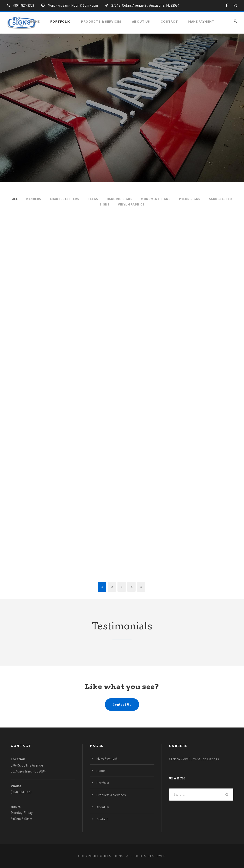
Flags (93, 199)
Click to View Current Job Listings (194, 759)
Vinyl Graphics (131, 204)
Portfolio (61, 22)
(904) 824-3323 (21, 792)
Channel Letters (65, 199)
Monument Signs (156, 199)
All (15, 199)
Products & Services (101, 22)
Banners (34, 199)
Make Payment (201, 22)
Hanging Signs (120, 199)
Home (35, 22)
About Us (141, 22)
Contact (169, 22)
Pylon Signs (190, 199)
